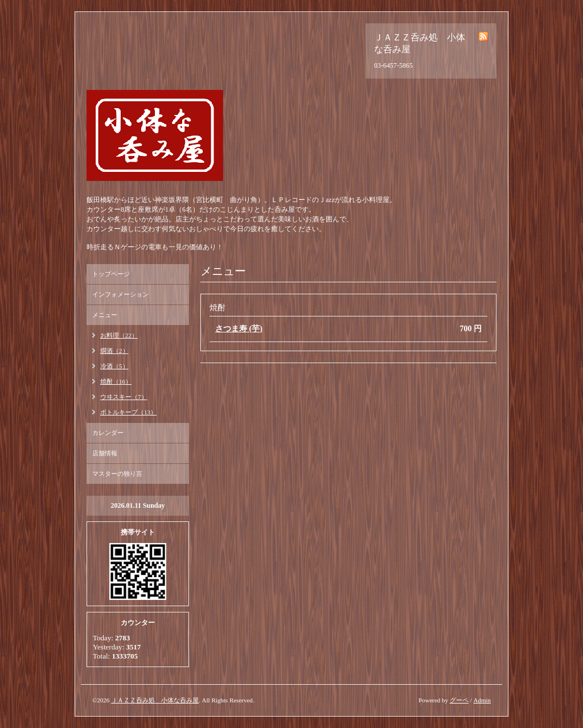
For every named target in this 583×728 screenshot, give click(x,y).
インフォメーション (120, 294)
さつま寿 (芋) (239, 329)
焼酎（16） (116, 381)
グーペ (459, 700)
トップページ (111, 274)
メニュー (105, 315)
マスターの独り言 (117, 474)
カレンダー (108, 433)
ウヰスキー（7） (124, 397)
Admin (482, 700)
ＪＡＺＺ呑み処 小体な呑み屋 (155, 700)
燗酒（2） (114, 351)
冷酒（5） (114, 366)
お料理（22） (119, 335)
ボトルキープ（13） (128, 412)
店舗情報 (105, 453)
